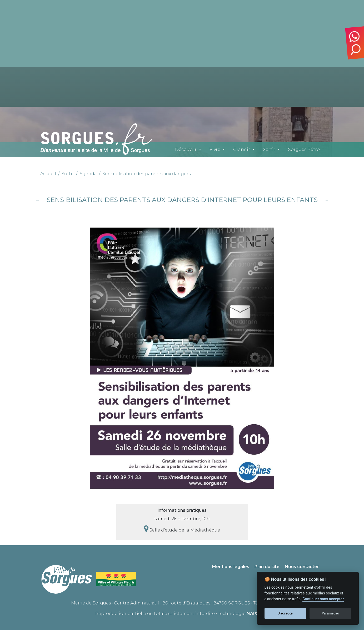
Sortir (269, 149)
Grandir (242, 149)
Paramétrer (330, 613)
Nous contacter (302, 567)
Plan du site (267, 567)
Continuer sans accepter (323, 599)
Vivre (215, 149)
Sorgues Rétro (304, 149)
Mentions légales (231, 567)
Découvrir (186, 149)
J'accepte (285, 613)
